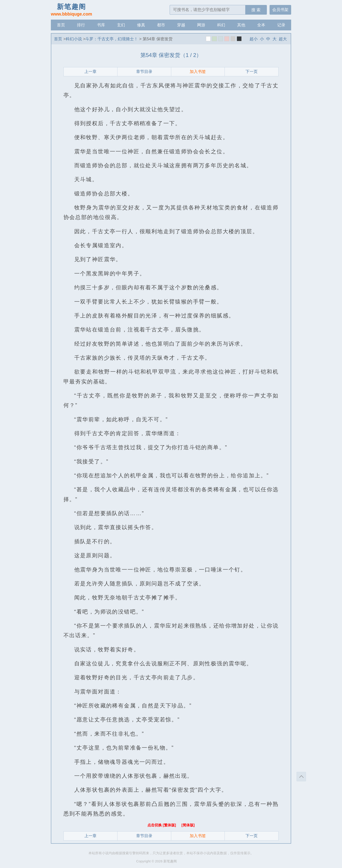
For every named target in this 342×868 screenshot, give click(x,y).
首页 (61, 25)
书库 (101, 25)
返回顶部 (301, 777)
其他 (241, 25)
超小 (254, 39)
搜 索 (256, 10)
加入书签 (198, 72)
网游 (201, 25)
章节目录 (144, 72)
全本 (261, 25)
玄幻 (121, 25)
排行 (81, 25)
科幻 (221, 25)
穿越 (181, 25)
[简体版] (188, 825)
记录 (281, 25)
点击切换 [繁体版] (162, 825)
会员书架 (280, 10)
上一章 (90, 72)
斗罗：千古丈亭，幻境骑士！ (112, 39)
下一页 (252, 72)
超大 (283, 39)
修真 (141, 25)
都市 (161, 25)
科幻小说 (74, 39)
